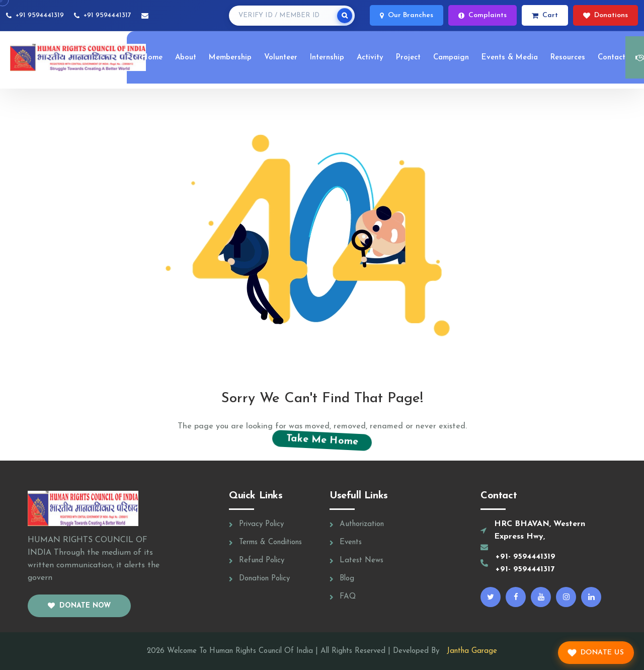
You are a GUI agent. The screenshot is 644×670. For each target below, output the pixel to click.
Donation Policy (264, 579)
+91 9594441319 (40, 15)
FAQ (348, 597)
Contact (612, 58)
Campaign (451, 58)
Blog (347, 579)
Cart (545, 15)
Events (351, 542)
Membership (230, 58)
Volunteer (281, 58)
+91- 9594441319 (526, 557)
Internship (327, 58)
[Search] (345, 16)
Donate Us (596, 653)
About (186, 58)
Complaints (482, 15)
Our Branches (407, 15)
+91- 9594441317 (525, 569)
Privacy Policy (261, 524)
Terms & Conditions (270, 542)
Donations (606, 15)
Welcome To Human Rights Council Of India (240, 651)
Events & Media (510, 58)
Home (152, 58)
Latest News (361, 561)
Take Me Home (322, 440)
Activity (370, 58)
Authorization (362, 524)
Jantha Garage (469, 651)
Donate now (79, 606)
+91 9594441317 (107, 15)
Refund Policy (262, 561)
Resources (568, 58)
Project (408, 58)
